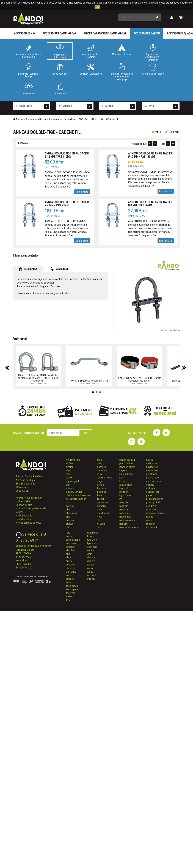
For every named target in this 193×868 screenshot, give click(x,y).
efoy (100, 474)
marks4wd (125, 517)
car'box (70, 506)
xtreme (91, 579)
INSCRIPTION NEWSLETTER (28, 433)
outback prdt (153, 492)
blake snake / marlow (78, 495)
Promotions (60, 89)
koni (122, 478)
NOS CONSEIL (59, 269)
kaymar (124, 470)
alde (68, 474)
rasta (149, 520)
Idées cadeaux (60, 69)
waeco (91, 565)
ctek (68, 527)
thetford (71, 593)
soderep (71, 565)
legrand (124, 488)
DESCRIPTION (28, 269)
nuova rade (152, 478)
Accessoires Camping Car (59, 33)
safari (69, 536)
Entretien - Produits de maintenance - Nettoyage (122, 71)
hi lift (100, 520)
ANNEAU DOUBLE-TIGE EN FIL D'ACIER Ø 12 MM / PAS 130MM (150, 155)
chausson (71, 513)
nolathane (152, 474)
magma (124, 506)
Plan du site (26, 505)
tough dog (93, 533)
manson (124, 510)
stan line (71, 568)
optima (150, 485)
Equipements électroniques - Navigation (153, 52)
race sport (152, 510)
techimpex (72, 586)
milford (123, 524)
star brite (71, 572)
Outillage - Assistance (91, 69)
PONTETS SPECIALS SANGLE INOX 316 (89, 381)
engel (100, 481)
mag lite (124, 502)
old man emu (154, 481)
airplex (70, 467)
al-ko (69, 470)
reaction (151, 524)
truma (91, 536)
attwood (71, 488)
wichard (92, 575)
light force (125, 495)
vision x (91, 557)
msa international (129, 527)
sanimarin (72, 543)
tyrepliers (92, 543)
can (68, 502)
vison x (91, 561)
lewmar (124, 492)
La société (25, 501)
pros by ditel (153, 502)
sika (68, 554)
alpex (69, 478)
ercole (100, 485)
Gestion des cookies (30, 523)
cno (68, 517)
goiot (100, 510)
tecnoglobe (72, 589)
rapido (150, 517)
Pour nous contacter (31, 498)
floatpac (102, 492)
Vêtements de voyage (153, 69)
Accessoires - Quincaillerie (60, 52)
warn (90, 568)
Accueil (18, 119)
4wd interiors (73, 460)
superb (70, 579)
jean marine (126, 463)
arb (68, 485)
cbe (68, 510)
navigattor (152, 463)
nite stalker (152, 470)
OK (97, 7)
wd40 (90, 572)
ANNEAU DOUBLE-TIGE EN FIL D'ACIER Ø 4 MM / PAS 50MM (67, 204)
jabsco (101, 527)
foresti (101, 499)
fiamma (101, 488)
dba (99, 463)
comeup (71, 520)
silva (68, 557)
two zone (92, 540)
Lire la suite (82, 192)
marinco (124, 513)
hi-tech (101, 524)
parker (150, 495)
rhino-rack (152, 527)
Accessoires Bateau (147, 33)
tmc (68, 600)
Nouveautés (29, 89)
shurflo (70, 550)
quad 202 (151, 506)
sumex (70, 575)
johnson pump (127, 467)
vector (91, 550)
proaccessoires (155, 499)
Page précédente (166, 132)
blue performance (76, 499)
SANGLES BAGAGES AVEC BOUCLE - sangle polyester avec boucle (140, 379)
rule (68, 533)
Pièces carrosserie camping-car (105, 33)
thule (69, 597)
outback (151, 488)
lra (121, 499)
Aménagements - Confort (91, 51)
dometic (102, 467)
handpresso (104, 513)
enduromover (105, 478)
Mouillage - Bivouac (122, 50)
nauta (149, 460)
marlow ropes (127, 520)
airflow (70, 463)
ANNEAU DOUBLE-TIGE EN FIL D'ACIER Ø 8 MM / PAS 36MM (150, 204)
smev (69, 561)
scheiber (71, 547)
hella (100, 517)
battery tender (74, 492)
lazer (122, 481)
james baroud (127, 460)
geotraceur (103, 502)
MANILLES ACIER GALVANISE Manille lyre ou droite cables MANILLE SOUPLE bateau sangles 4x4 (38, 378)
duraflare (102, 470)
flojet (100, 495)
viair (89, 554)
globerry (102, 506)
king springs (126, 474)
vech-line (92, 547)
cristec (70, 524)
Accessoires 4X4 (25, 33)
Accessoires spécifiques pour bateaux (29, 51)
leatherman (126, 485)
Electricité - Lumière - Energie (29, 71)
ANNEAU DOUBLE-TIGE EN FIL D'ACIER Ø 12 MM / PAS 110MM (67, 155)
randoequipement (156, 513)
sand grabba (73, 540)
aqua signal (72, 481)
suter (69, 582)
